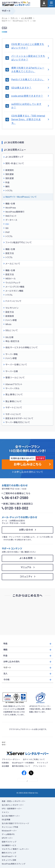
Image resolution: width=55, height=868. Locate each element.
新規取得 (10, 316)
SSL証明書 (6, 820)
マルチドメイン (12, 308)
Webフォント (11, 216)
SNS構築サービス (9, 846)
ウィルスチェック (13, 283)
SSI (7, 228)
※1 (29, 3)
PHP (8, 232)
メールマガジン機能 (14, 291)
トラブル (9, 191)
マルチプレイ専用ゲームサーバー (15, 849)
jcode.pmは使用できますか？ (31, 96)
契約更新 (10, 174)
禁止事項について (14, 401)
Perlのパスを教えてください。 (31, 80)
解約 (8, 187)
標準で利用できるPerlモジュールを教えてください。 (31, 70)
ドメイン (5, 812)
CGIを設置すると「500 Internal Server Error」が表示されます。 (31, 119)
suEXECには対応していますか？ (31, 106)
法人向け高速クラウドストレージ (15, 823)
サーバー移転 (12, 354)
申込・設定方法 (12, 341)
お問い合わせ (26, 530)
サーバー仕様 (12, 371)
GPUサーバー (7, 838)
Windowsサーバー (9, 831)
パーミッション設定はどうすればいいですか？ (31, 58)
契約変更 (10, 178)
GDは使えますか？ (31, 88)
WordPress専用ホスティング (14, 864)
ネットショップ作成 (10, 827)
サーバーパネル (12, 388)
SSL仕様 (9, 337)
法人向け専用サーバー (11, 816)
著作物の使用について (21, 766)
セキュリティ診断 (9, 860)
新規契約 (10, 170)
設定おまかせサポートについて (19, 418)
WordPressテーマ (9, 856)
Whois (8, 324)
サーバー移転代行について (18, 422)
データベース (11, 220)
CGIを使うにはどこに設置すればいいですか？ (31, 46)
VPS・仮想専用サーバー (12, 809)
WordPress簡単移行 (15, 212)
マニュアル (26, 567)
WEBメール (11, 279)
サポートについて (13, 414)
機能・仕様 (10, 204)
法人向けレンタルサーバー (13, 805)
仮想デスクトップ (9, 842)
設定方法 (10, 253)
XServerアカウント (14, 384)
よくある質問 (26, 558)
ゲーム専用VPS (8, 834)
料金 (8, 182)
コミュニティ (26, 577)
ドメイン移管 (11, 320)
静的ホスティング (9, 853)
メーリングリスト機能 (15, 287)
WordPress (11, 208)
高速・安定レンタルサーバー (14, 801)
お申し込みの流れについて (29, 472)
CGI (7, 224)
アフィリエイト (40, 766)
